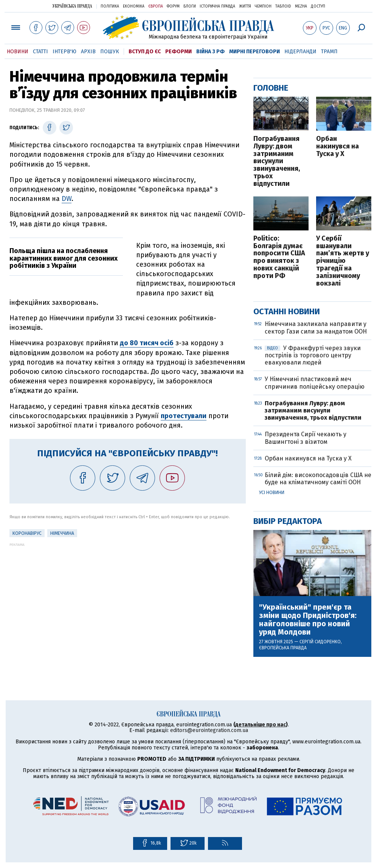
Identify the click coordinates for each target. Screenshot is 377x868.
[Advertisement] (128, 599)
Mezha (301, 6)
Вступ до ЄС (145, 52)
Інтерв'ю (64, 52)
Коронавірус (27, 533)
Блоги (190, 6)
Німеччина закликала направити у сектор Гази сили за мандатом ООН (316, 327)
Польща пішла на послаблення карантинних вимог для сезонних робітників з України (64, 258)
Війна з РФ (210, 52)
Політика (110, 6)
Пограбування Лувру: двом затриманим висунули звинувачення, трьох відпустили (277, 161)
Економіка (134, 6)
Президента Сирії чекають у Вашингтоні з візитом (306, 438)
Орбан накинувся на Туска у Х (337, 146)
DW (67, 199)
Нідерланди (300, 52)
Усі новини (272, 493)
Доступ (318, 6)
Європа (156, 6)
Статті (40, 52)
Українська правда (72, 6)
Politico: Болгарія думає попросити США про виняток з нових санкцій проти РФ (279, 257)
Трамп (329, 52)
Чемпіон (263, 6)
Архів (88, 52)
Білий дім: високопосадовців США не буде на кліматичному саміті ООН (318, 479)
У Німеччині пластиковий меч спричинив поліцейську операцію (315, 383)
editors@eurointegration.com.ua (209, 730)
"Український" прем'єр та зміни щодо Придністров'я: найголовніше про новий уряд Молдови (308, 619)
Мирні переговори (254, 52)
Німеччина (62, 533)
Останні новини (287, 311)
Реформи (178, 52)
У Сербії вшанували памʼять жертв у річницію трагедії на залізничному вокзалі (343, 261)
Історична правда (217, 6)
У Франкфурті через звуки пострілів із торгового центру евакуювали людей (313, 355)
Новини (18, 52)
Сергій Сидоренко (320, 642)
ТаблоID (283, 6)
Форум (173, 6)
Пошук (110, 52)
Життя (245, 6)
